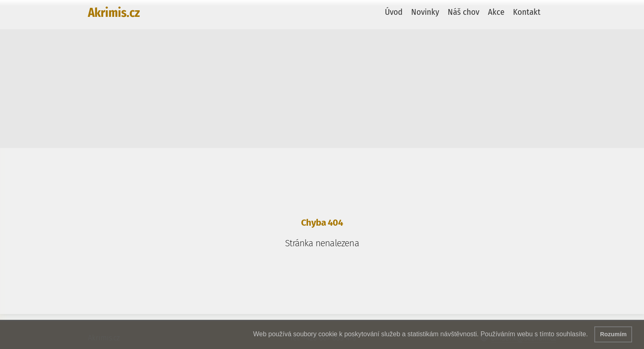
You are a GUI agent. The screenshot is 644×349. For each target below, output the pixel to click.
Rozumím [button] (613, 334)
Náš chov (463, 12)
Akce (496, 12)
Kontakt (527, 12)
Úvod (394, 12)
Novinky (425, 12)
